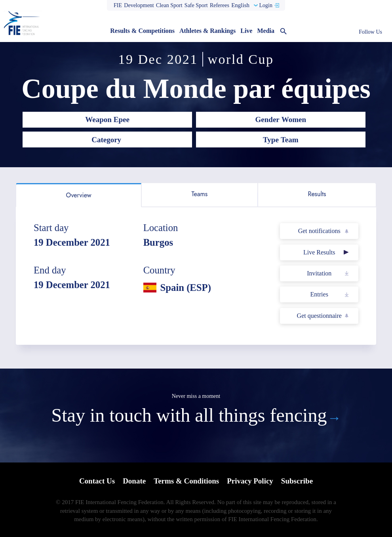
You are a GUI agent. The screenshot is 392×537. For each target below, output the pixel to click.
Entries (319, 294)
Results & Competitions (142, 31)
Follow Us (370, 32)
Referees (220, 5)
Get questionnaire (319, 316)
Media (266, 31)
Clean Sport (169, 5)
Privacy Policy (250, 481)
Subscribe (297, 481)
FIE (118, 5)
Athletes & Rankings (207, 31)
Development (139, 5)
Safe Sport (196, 5)
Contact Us (97, 481)
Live (246, 31)
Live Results (319, 252)
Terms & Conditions (186, 481)
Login (265, 5)
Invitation (319, 273)
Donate (134, 481)
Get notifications (319, 231)
